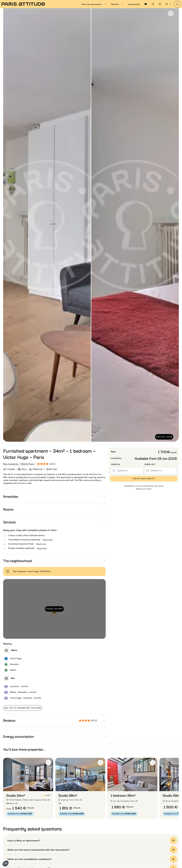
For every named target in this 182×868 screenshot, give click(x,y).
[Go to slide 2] (28, 786)
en (169, 4)
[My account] (177, 4)
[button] (6, 864)
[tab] (94, 4)
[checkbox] (171, 13)
